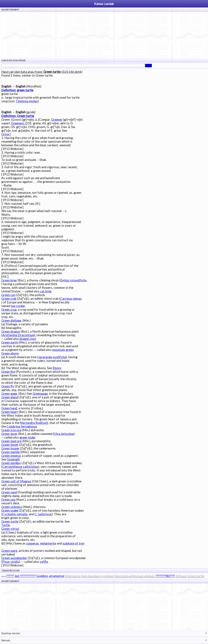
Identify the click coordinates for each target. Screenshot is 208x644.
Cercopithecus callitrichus (20, 467)
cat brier (46, 291)
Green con (8, 295)
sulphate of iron (73, 543)
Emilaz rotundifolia (73, 280)
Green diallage (11, 321)
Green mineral (11, 456)
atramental (57, 576)
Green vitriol (10, 529)
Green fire (8, 372)
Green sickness (12, 507)
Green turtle (10, 521)
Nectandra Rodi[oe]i (34, 423)
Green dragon (11, 331)
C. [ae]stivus (43, 514)
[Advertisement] (104, 35)
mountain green (63, 350)
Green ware (9, 551)
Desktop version (11, 633)
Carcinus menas (71, 299)
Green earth (10, 342)
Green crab (9, 299)
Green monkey (11, 463)
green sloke (27, 437)
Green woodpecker (14, 558)
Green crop (9, 310)
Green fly (8, 386)
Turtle (6, 525)
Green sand (9, 492)
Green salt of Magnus (16, 481)
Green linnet (10, 445)
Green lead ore (11, 441)
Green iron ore (11, 430)
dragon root (28, 339)
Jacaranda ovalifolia (52, 357)
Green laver (9, 434)
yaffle (44, 562)
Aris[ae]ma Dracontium (18, 335)
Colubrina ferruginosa (22, 426)
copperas (32, 543)
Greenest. (18, 123)
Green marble (11, 452)
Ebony (57, 368)
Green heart (10, 412)
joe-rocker (18, 306)
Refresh (6, 640)
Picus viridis (11, 562)
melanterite (48, 543)
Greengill (13, 459)
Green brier (9, 280)
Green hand (9, 408)
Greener (57, 120)
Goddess (42, 576)
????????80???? (165, 576)
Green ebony (10, 353)
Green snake (10, 510)
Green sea (8, 500)
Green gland (10, 397)
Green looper (10, 448)
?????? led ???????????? (21, 576)
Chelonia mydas (27, 101)
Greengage (40, 394)
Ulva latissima (64, 434)
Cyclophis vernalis (15, 514)
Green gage (9, 394)
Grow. (5, 134)
